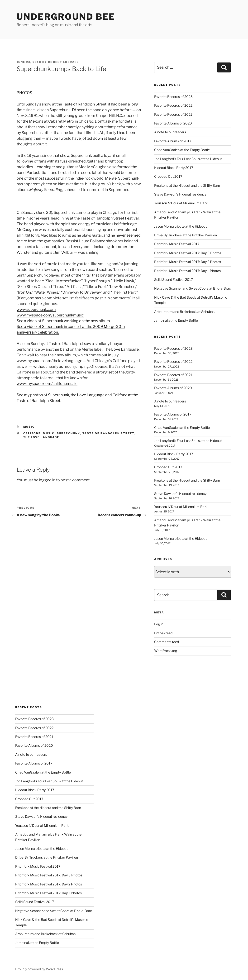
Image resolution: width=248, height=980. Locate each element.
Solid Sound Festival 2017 (174, 280)
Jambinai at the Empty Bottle (176, 320)
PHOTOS (24, 93)
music (29, 427)
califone (32, 433)
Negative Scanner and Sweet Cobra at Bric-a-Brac (193, 288)
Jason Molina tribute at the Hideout (180, 226)
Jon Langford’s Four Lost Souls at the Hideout (188, 159)
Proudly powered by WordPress (39, 969)
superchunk (69, 433)
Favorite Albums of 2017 (173, 141)
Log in (159, 624)
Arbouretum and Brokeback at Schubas (184, 312)
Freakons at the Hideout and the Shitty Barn (187, 185)
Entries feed (163, 633)
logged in (47, 480)
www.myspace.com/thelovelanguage (49, 361)
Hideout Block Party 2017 (174, 168)
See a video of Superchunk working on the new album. (64, 321)
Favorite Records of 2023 (173, 97)
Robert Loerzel (63, 62)
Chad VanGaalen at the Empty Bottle (182, 150)
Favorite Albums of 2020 (173, 123)
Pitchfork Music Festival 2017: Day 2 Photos (188, 262)
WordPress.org (166, 651)
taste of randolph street (108, 433)
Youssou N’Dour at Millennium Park (181, 203)
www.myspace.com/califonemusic (47, 384)
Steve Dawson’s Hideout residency (180, 194)
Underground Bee (66, 17)
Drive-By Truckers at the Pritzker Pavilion (186, 235)
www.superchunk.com (36, 309)
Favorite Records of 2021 (173, 114)
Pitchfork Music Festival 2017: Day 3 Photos (188, 253)
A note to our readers (170, 132)
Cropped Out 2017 (168, 176)
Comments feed (167, 642)
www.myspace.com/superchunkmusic (50, 315)
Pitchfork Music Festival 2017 (177, 244)
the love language (41, 437)
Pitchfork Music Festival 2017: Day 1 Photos (187, 271)
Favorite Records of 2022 (173, 105)
